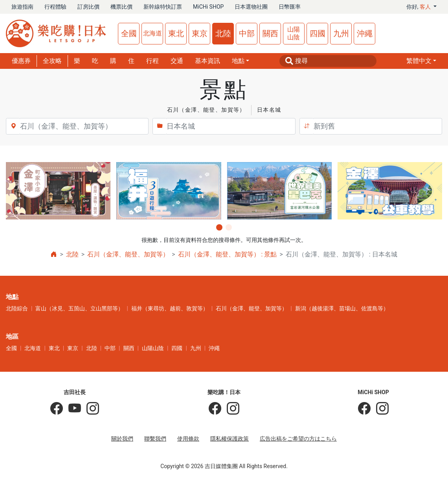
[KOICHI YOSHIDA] (90, 409)
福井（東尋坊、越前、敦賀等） (170, 308)
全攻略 (52, 61)
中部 (247, 33)
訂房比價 (88, 7)
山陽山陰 (294, 33)
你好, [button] (419, 7)
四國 (318, 33)
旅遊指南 (22, 7)
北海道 (152, 33)
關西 (270, 33)
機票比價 (121, 7)
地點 (238, 61)
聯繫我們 (155, 439)
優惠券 (21, 61)
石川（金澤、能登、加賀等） (128, 254)
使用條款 (188, 439)
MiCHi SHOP (208, 7)
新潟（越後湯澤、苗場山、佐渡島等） (342, 308)
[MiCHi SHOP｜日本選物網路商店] (380, 409)
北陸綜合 (17, 308)
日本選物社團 (251, 7)
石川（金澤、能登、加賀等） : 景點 (228, 254)
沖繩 (365, 33)
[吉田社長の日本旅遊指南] (57, 409)
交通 (177, 61)
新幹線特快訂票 (163, 7)
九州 (341, 33)
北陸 (223, 33)
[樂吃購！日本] (215, 409)
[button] (421, 61)
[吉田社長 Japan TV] (72, 409)
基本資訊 (207, 61)
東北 (176, 33)
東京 (200, 33)
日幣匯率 (290, 7)
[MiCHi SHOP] (364, 409)
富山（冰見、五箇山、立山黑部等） (79, 308)
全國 (129, 33)
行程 (152, 61)
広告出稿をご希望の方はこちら (298, 439)
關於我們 (122, 439)
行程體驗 (55, 7)
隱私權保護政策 (230, 439)
